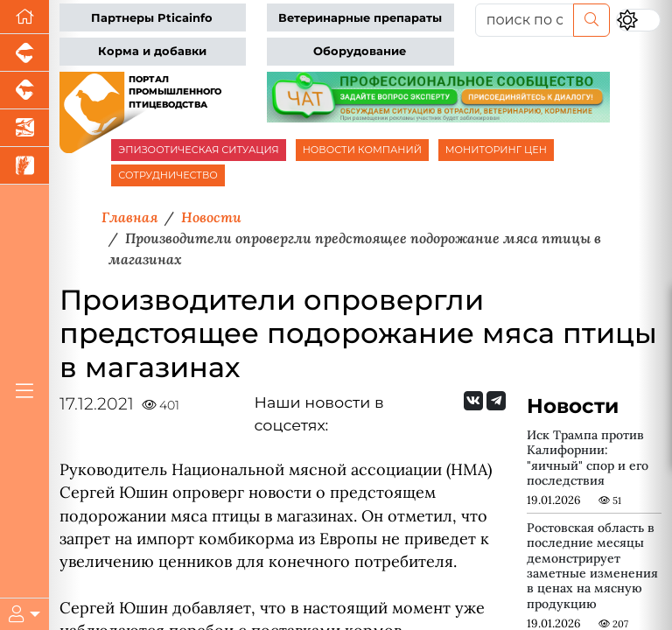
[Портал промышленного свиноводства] (24, 53)
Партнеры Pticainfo (152, 18)
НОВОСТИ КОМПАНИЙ (362, 150)
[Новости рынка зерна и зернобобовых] (24, 166)
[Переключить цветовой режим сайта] (638, 20)
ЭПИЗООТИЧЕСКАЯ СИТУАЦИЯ (198, 150)
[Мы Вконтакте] (473, 401)
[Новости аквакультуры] (24, 128)
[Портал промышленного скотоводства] (24, 91)
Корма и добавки (152, 51)
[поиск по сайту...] (525, 20)
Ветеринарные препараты (360, 18)
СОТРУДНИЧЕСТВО (168, 175)
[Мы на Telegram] (496, 401)
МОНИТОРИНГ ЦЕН (496, 150)
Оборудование (360, 51)
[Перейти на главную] (24, 17)
